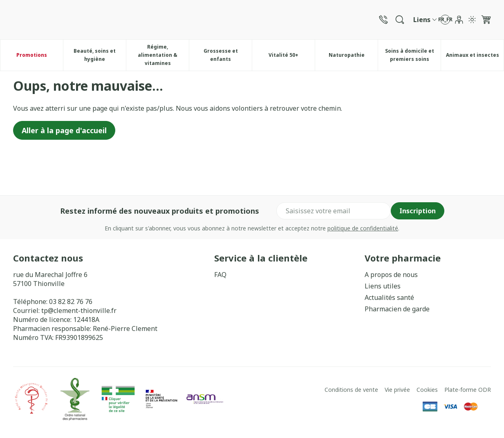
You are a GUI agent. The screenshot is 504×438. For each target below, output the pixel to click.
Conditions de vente (351, 390)
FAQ (220, 275)
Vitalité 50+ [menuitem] (292, 57)
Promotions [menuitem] (32, 55)
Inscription (418, 211)
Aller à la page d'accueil (64, 130)
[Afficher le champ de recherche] (400, 20)
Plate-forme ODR (468, 390)
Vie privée (397, 390)
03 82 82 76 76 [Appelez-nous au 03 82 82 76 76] (71, 302)
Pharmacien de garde (397, 309)
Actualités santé (389, 297)
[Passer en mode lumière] (472, 20)
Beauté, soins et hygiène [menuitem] (100, 55)
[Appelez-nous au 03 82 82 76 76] (383, 20)
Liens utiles (383, 286)
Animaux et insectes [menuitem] (475, 57)
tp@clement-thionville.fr (79, 311)
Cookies (427, 390)
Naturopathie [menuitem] (353, 57)
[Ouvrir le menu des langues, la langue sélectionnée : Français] (445, 20)
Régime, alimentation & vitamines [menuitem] (163, 55)
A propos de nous (391, 275)
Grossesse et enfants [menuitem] (228, 55)
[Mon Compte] (459, 20)
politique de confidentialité (363, 228)
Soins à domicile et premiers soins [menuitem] (413, 55)
